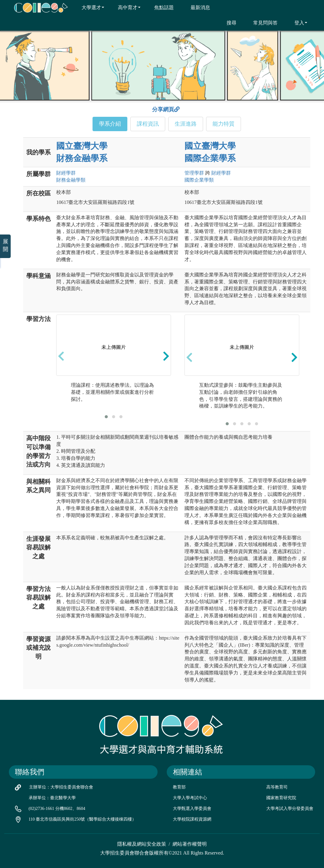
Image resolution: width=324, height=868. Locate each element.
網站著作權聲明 (190, 844)
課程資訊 (148, 124)
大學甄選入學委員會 (192, 809)
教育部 (179, 787)
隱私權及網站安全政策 (142, 844)
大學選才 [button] (89, 7)
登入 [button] (297, 23)
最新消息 (197, 7)
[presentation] (61, 356)
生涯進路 (186, 124)
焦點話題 (160, 7)
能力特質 (224, 124)
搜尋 (228, 23)
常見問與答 (262, 23)
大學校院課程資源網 (192, 819)
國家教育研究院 (281, 798)
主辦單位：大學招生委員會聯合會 (61, 787)
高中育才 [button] (125, 7)
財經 (66, 173)
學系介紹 (110, 124)
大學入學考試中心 (190, 798)
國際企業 (199, 180)
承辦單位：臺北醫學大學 (52, 798)
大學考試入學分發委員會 (290, 809)
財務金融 (71, 180)
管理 (194, 173)
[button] (106, 417)
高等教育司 (277, 787)
